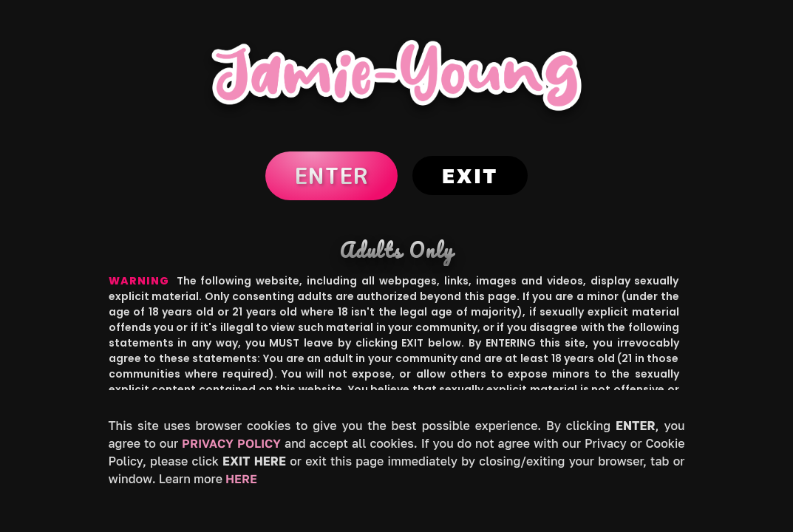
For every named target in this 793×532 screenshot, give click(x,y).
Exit (470, 175)
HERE (241, 479)
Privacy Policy (231, 443)
